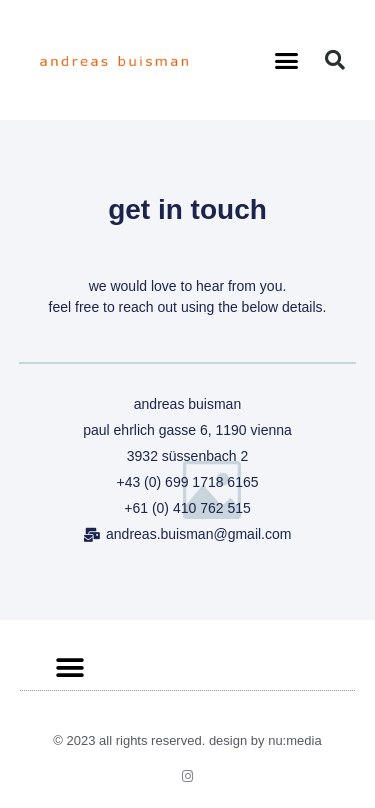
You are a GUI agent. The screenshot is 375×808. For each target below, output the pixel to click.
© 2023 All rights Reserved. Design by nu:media (187, 740)
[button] (286, 60)
